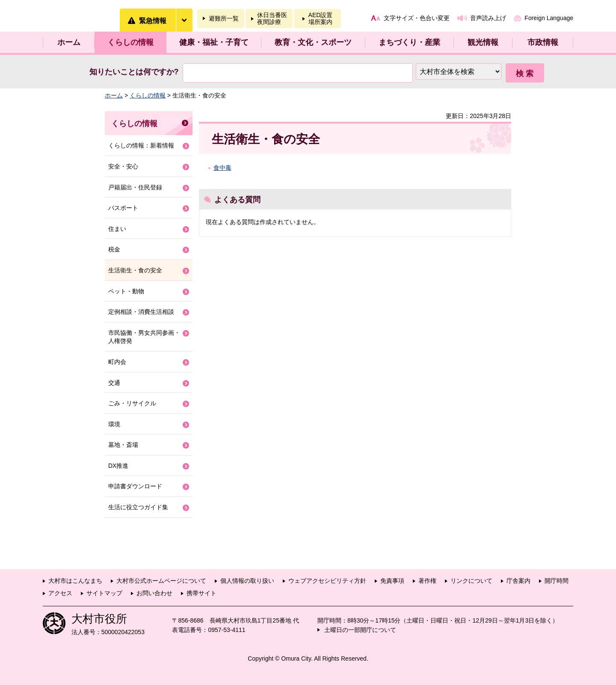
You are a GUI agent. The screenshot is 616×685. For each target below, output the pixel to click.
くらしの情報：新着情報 (141, 145)
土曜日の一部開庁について (360, 630)
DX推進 (118, 466)
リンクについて (471, 581)
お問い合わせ (154, 593)
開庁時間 (557, 581)
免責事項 (392, 581)
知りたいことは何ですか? (134, 72)
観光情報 (483, 42)
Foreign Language (549, 18)
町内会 (117, 362)
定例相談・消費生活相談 (141, 312)
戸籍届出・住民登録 (135, 187)
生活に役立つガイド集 (138, 507)
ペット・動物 (126, 291)
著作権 (427, 581)
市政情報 (543, 42)
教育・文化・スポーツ (313, 42)
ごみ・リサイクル (132, 403)
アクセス (60, 593)
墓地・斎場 (123, 445)
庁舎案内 (518, 581)
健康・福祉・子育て (214, 42)
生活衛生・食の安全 (135, 270)
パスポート (123, 208)
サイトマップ (104, 593)
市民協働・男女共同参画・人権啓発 (144, 337)
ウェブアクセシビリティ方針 (327, 581)
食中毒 (222, 168)
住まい (117, 229)
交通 (114, 383)
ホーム (69, 42)
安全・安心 (123, 166)
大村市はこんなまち (75, 581)
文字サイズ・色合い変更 (417, 18)
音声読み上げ (488, 18)
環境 (114, 424)
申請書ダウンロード (135, 486)
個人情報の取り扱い (247, 581)
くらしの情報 (130, 42)
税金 (114, 249)
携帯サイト (201, 593)
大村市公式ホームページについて (161, 581)
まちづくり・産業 (409, 42)
